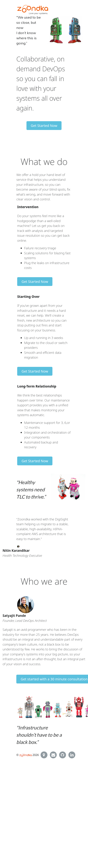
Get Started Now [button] (44, 126)
